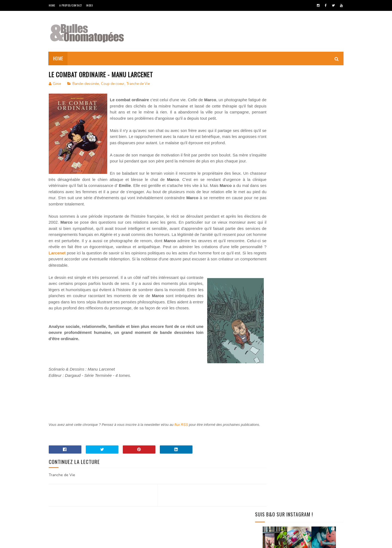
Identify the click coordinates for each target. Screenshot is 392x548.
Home (52, 5)
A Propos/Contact (71, 5)
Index (90, 5)
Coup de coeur (113, 84)
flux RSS (185, 456)
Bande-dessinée (86, 84)
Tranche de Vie (138, 84)
